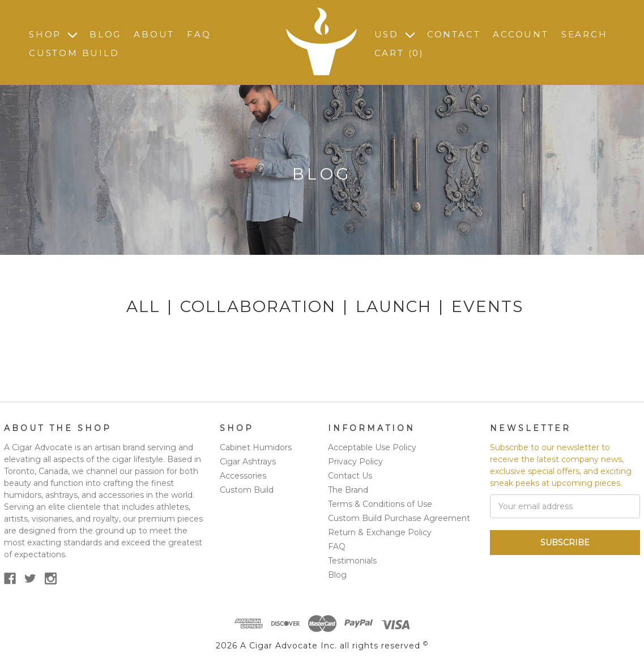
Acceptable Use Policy (372, 447)
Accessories (243, 476)
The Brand (348, 490)
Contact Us (350, 476)
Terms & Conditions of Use (380, 504)
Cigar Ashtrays (248, 462)
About (154, 34)
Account (521, 34)
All (143, 306)
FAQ (199, 34)
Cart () (399, 53)
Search (585, 34)
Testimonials (352, 561)
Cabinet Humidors (256, 447)
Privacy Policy (355, 462)
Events (487, 306)
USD (394, 34)
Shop (53, 34)
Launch (394, 306)
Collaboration (258, 306)
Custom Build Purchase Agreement (399, 518)
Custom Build (74, 53)
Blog (105, 34)
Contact (454, 34)
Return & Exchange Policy (380, 532)
